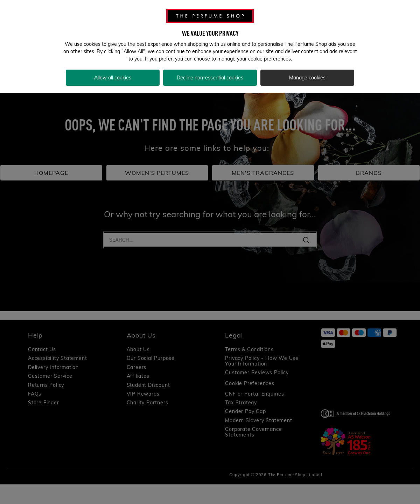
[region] (210, 46)
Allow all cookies (113, 78)
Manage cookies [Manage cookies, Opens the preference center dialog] (307, 78)
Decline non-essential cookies (210, 78)
